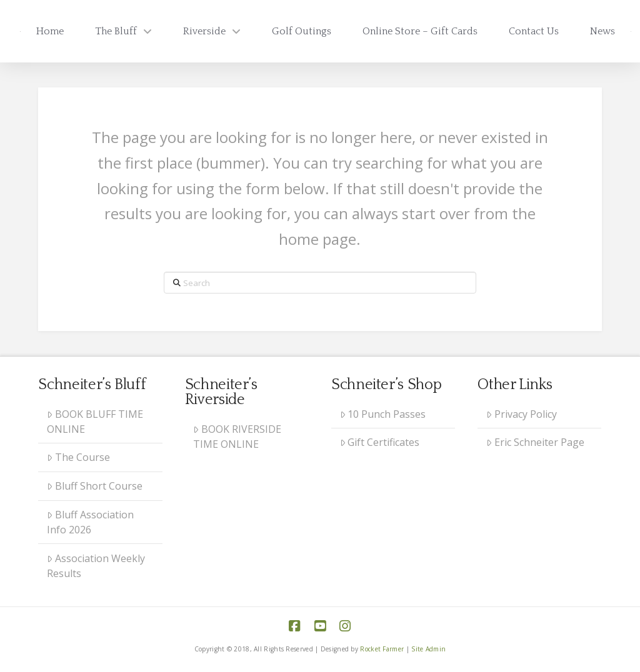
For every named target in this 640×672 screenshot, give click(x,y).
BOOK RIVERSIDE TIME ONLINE (237, 437)
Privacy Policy (522, 414)
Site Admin (428, 649)
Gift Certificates (380, 442)
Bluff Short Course (95, 486)
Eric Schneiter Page (535, 442)
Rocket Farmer (382, 649)
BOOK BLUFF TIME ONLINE (95, 422)
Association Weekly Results (96, 566)
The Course (78, 457)
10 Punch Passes (383, 414)
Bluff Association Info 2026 (90, 522)
